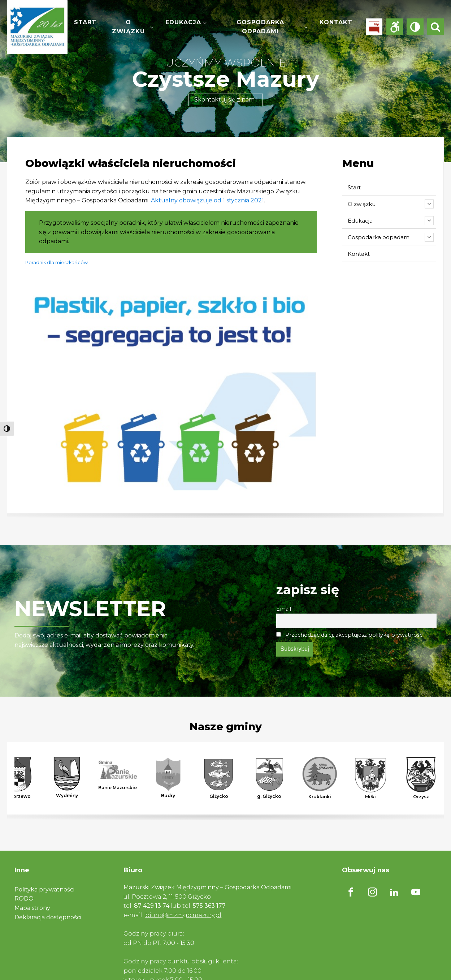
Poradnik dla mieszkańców (57, 263)
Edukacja (183, 22)
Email (284, 609)
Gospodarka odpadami (260, 27)
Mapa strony (32, 908)
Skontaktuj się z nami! (225, 100)
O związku (128, 27)
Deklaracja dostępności (48, 917)
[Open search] (435, 27)
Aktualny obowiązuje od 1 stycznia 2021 (207, 200)
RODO (24, 899)
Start (85, 22)
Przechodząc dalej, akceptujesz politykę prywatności (350, 635)
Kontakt (336, 22)
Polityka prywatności (44, 889)
